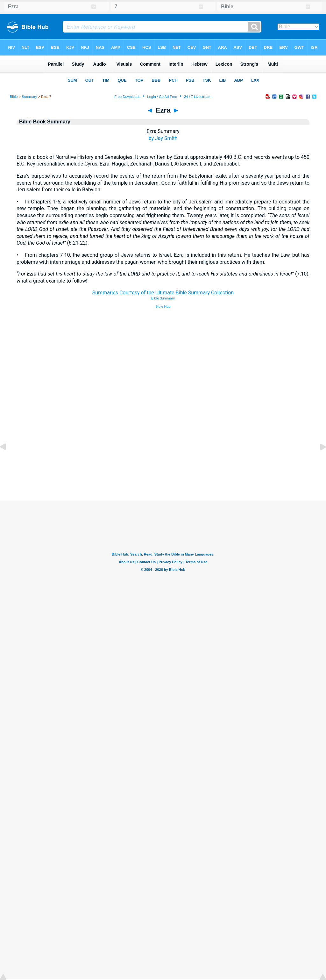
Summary (29, 97)
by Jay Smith (163, 138)
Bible (14, 97)
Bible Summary (163, 298)
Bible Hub (163, 307)
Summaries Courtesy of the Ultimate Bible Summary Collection (163, 293)
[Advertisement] (163, 462)
